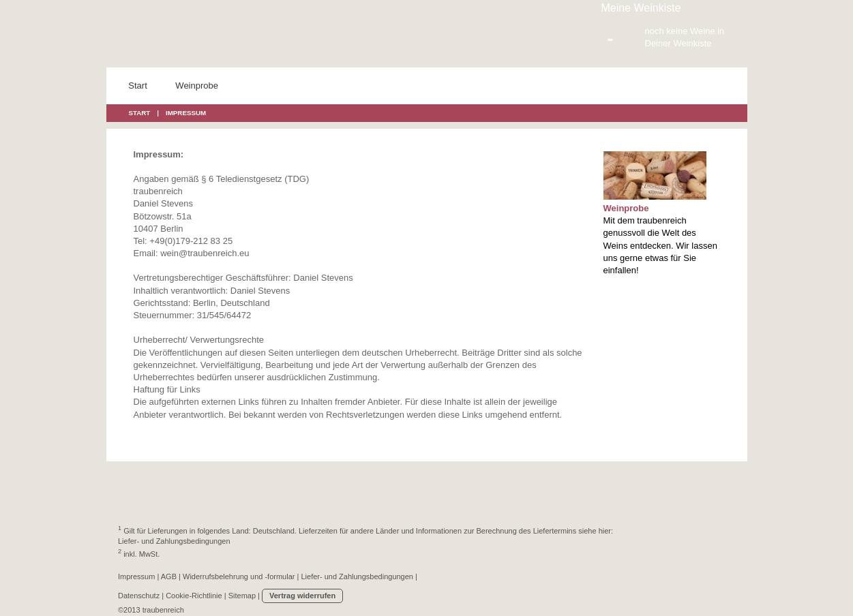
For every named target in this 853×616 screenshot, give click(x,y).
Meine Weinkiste (641, 8)
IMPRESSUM (186, 113)
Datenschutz (139, 596)
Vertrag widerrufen (302, 596)
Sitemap (242, 596)
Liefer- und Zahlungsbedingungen (174, 541)
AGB (169, 576)
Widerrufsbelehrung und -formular (239, 576)
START (140, 113)
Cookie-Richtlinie (194, 596)
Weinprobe (626, 208)
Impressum (136, 576)
